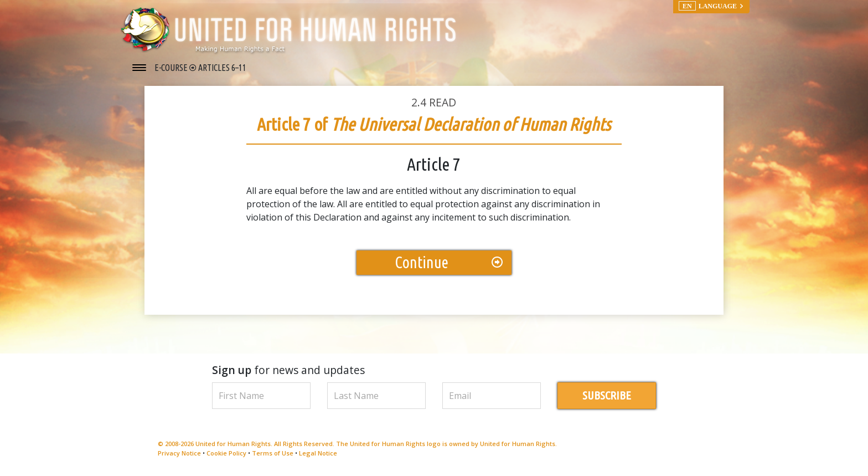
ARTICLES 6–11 (222, 68)
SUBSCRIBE (607, 395)
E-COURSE (172, 68)
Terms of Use (273, 453)
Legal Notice (318, 453)
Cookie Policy (226, 453)
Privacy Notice (179, 453)
